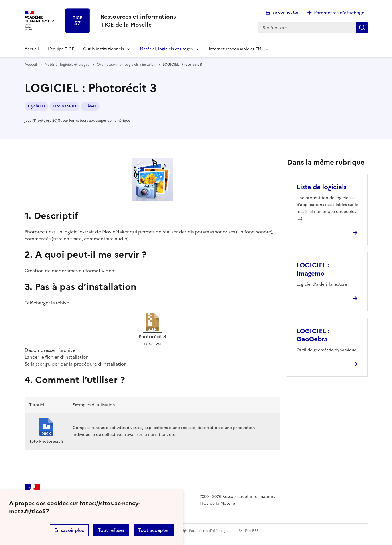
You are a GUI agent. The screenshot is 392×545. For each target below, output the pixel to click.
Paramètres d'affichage (208, 531)
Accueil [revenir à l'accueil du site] (32, 49)
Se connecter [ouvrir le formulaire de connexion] (285, 12)
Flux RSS (252, 531)
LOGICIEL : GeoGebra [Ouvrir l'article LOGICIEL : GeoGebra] (313, 335)
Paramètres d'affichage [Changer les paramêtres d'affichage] (339, 13)
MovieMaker (115, 232)
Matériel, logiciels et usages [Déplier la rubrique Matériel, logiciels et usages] (166, 49)
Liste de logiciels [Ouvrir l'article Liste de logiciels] (322, 187)
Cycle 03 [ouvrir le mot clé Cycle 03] (36, 106)
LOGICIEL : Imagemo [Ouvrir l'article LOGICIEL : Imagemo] (313, 269)
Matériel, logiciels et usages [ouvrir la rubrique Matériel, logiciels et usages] (67, 65)
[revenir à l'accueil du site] (138, 21)
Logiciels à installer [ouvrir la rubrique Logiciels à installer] (140, 65)
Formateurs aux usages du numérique (100, 121)
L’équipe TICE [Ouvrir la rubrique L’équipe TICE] (61, 49)
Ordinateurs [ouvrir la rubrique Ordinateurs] (107, 65)
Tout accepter (154, 530)
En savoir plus (69, 530)
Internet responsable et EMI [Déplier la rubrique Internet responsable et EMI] (236, 49)
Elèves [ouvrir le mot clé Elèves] (90, 106)
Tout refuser (111, 530)
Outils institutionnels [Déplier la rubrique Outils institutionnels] (104, 49)
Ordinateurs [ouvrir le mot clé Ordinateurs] (65, 106)
